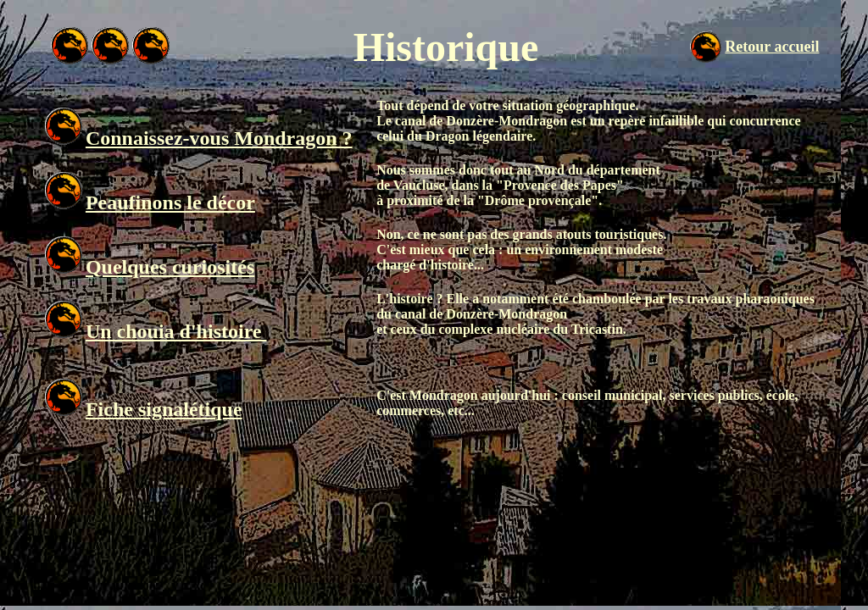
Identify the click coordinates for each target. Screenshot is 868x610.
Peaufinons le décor (170, 202)
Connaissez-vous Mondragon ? (219, 138)
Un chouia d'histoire (176, 331)
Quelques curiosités (170, 267)
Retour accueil (772, 47)
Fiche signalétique (164, 409)
